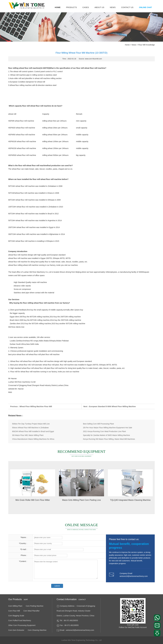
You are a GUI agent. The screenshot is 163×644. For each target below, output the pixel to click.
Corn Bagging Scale (16, 616)
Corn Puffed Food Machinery (20, 620)
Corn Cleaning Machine (37, 630)
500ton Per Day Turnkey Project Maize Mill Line (31, 424)
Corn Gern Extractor (16, 630)
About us (99, 7)
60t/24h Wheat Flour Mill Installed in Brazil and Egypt (33, 431)
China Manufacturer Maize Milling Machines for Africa (33, 439)
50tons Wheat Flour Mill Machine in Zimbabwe (30, 428)
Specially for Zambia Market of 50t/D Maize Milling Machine (106, 435)
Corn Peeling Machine (35, 606)
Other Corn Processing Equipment (22, 625)
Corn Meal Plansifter (32, 611)
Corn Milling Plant (15, 606)
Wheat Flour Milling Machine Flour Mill (36, 406)
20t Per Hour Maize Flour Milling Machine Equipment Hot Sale (108, 428)
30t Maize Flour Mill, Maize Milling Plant (28, 435)
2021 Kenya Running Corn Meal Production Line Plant (104, 431)
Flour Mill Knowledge (146, 45)
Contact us (127, 7)
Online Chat (145, 7)
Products (71, 7)
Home (58, 7)
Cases (86, 7)
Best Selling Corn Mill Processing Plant (98, 424)
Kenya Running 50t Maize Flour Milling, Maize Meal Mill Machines (109, 439)
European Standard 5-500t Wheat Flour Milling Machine (112, 406)
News (113, 7)
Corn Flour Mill (14, 611)
